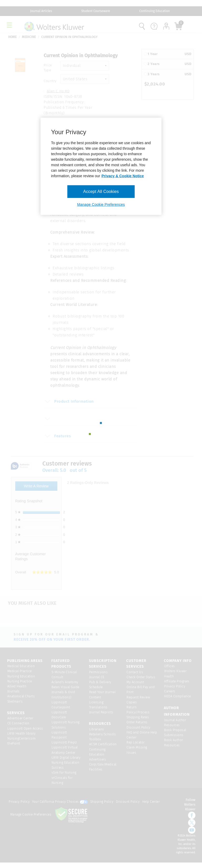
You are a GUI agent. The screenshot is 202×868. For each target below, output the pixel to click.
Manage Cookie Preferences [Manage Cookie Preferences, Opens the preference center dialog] (101, 204)
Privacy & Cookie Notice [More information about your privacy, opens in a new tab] (123, 176)
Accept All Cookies (101, 191)
